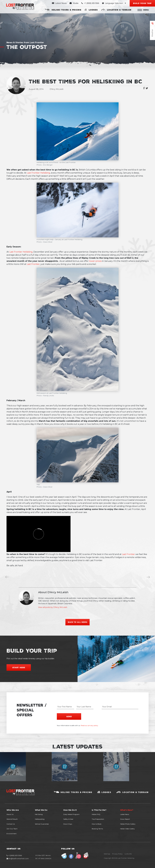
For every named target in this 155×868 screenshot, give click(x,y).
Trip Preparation (98, 819)
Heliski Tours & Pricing (66, 10)
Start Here (19, 668)
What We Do (41, 810)
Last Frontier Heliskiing (38, 173)
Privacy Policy (117, 854)
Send (69, 716)
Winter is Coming (7, 577)
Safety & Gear (68, 819)
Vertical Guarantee (42, 824)
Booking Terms (97, 828)
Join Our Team (12, 828)
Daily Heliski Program (71, 814)
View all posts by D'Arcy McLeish (53, 607)
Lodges (93, 10)
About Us (10, 814)
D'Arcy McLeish (57, 89)
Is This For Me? (99, 810)
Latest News (59, 3)
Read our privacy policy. (90, 725)
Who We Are (13, 810)
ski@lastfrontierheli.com (18, 858)
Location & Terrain (119, 10)
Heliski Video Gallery (127, 828)
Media (74, 3)
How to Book (97, 824)
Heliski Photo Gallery (128, 824)
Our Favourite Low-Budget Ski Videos (149, 577)
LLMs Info (128, 854)
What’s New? (127, 810)
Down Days (68, 824)
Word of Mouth (12, 819)
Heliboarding (40, 819)
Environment (12, 833)
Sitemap (107, 854)
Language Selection (114, 3)
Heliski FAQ (96, 814)
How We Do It (70, 810)
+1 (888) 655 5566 (90, 3)
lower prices (95, 261)
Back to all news (78, 622)
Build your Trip (142, 3)
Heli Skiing (39, 814)
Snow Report (125, 819)
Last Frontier (33, 264)
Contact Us (11, 824)
